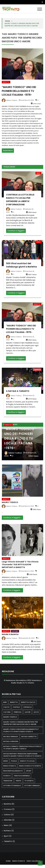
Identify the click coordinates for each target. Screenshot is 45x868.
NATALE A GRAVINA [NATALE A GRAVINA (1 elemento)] (13, 741)
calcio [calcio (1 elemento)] (8, 707)
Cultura (15, 633)
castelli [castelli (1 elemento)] (18, 707)
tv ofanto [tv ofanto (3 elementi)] (31, 781)
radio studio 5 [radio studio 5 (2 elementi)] (12, 766)
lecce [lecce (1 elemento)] (38, 712)
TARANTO (37, 372)
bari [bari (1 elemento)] (7, 702)
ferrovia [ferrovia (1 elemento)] (20, 712)
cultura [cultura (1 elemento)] (9, 712)
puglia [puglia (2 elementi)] (16, 761)
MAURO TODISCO (10, 504)
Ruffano (9, 831)
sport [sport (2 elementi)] (31, 771)
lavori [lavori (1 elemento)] (30, 712)
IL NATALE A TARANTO (18, 393)
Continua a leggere (16, 233)
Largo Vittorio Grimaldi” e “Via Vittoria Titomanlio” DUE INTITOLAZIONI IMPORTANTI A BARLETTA (20, 567)
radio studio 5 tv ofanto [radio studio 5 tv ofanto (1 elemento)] (32, 766)
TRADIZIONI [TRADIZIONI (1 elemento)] (10, 781)
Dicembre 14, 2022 (27, 508)
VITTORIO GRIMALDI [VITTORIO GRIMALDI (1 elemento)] (34, 786)
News (38, 175)
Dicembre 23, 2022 (27, 100)
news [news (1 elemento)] (8, 761)
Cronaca (10, 809)
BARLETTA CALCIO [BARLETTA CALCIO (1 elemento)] (30, 702)
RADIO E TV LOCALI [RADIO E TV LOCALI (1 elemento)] (29, 761)
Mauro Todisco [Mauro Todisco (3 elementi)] (12, 717)
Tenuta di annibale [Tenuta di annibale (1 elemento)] (24, 776)
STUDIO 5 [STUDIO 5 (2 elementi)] (9, 776)
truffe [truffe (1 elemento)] (20, 781)
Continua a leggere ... (12, 520)
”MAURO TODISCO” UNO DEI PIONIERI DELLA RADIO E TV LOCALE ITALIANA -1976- (19, 91)
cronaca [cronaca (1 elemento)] (29, 707)
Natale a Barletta (10, 636)
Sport (8, 836)
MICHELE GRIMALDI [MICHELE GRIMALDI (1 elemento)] (13, 737)
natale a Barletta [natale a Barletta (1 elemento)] (31, 737)
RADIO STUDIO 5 (21, 861)
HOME (10, 861)
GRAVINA (10, 820)
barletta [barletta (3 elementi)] (16, 702)
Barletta (6, 82)
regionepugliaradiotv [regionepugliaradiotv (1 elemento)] (15, 771)
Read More (8, 151)
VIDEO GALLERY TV (36, 861)
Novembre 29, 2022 (28, 640)
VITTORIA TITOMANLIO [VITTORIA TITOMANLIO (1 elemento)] (14, 786)
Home (7, 21)
